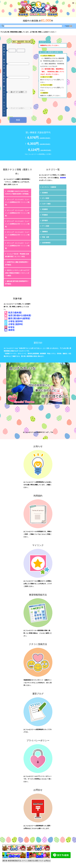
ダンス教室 (46, 198)
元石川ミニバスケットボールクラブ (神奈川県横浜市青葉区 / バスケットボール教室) (17, 273)
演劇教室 (45, 232)
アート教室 (46, 226)
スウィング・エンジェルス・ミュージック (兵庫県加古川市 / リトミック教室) (17, 202)
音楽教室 (45, 193)
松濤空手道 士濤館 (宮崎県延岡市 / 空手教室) (17, 263)
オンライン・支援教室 (49, 187)
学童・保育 (46, 237)
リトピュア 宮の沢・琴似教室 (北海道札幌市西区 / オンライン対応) (17, 255)
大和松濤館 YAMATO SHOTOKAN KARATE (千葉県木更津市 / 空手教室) (17, 193)
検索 (18, 120)
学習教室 (45, 215)
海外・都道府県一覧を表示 (22, 42)
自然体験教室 (46, 243)
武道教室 (45, 209)
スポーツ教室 (46, 204)
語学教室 (45, 220)
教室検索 (63, 178)
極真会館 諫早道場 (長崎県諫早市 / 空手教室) (17, 283)
